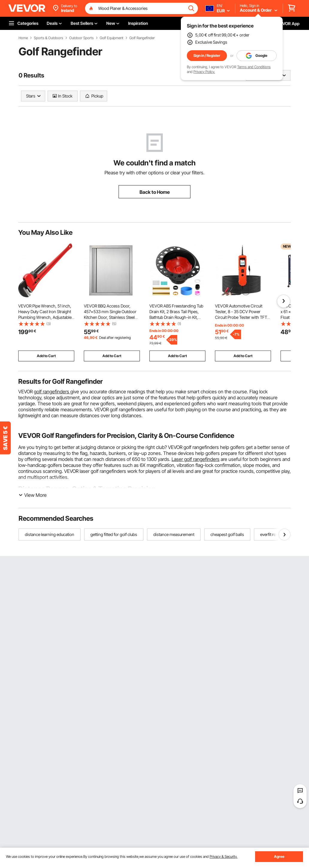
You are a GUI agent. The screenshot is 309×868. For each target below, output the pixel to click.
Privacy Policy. (204, 72)
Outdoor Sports (81, 38)
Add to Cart (46, 356)
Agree (279, 856)
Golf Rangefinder (142, 38)
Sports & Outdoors (49, 38)
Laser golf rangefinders (196, 459)
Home (23, 38)
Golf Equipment (112, 38)
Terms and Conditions (254, 67)
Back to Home (155, 192)
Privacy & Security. (224, 856)
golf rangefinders (52, 392)
